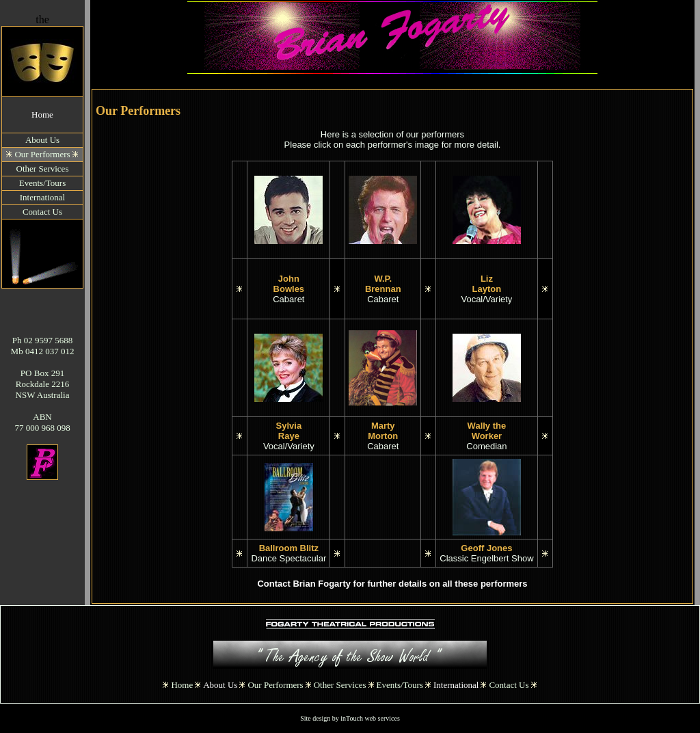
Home (42, 115)
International (456, 685)
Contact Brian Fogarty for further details (342, 584)
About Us (220, 685)
